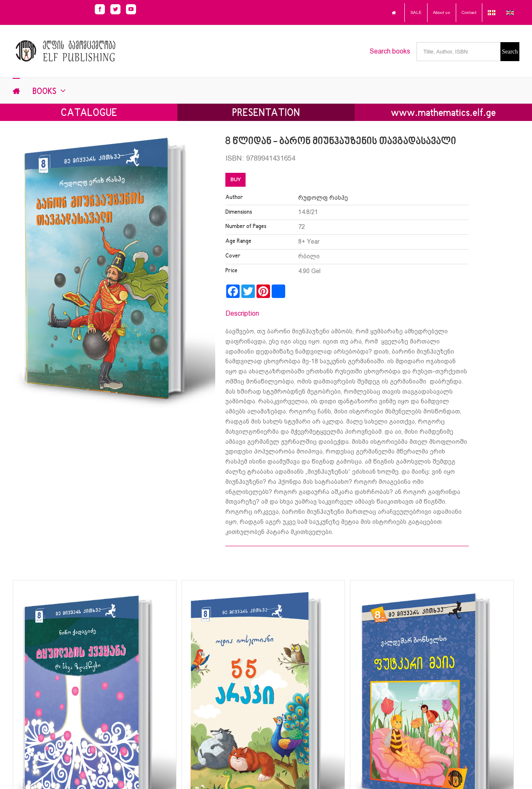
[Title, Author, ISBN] (458, 52)
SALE (416, 12)
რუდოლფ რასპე (323, 198)
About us (442, 12)
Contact (469, 12)
